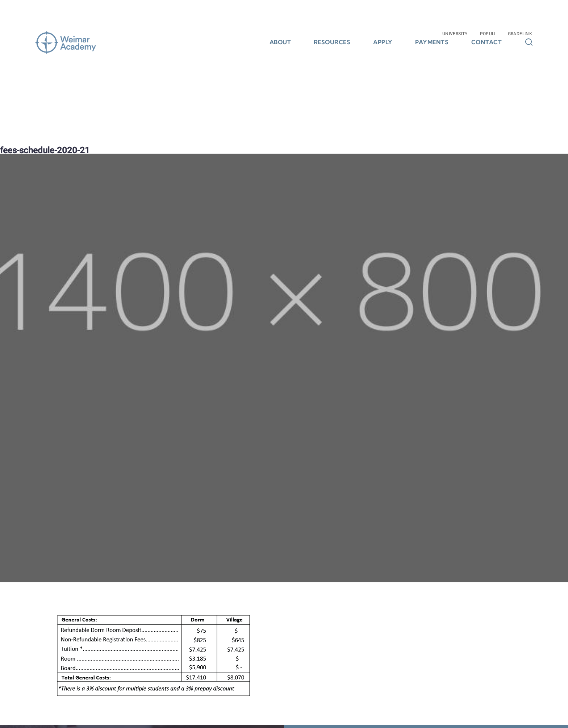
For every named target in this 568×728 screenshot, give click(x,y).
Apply (383, 42)
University (455, 34)
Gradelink (520, 34)
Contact (487, 42)
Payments (432, 42)
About (280, 42)
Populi (488, 34)
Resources (332, 42)
